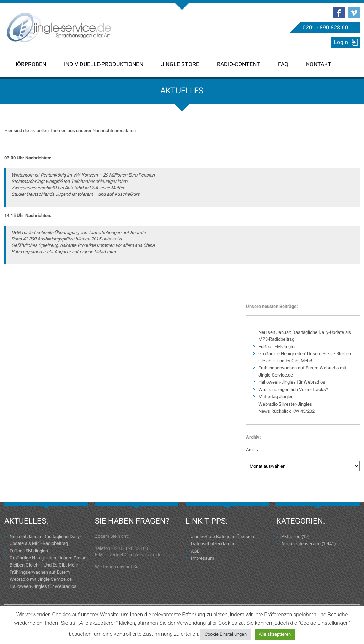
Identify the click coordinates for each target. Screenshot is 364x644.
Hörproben (30, 64)
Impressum (202, 558)
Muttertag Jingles (276, 397)
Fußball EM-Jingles (278, 347)
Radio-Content (239, 64)
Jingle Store (180, 64)
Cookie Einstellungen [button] (226, 634)
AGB (195, 551)
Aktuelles (291, 537)
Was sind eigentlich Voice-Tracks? (293, 389)
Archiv (252, 450)
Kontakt (319, 64)
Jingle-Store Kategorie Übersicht (223, 537)
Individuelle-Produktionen (104, 64)
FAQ (283, 64)
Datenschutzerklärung (213, 544)
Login (341, 42)
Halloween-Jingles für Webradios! (292, 382)
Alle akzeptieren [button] (275, 634)
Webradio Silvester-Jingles (285, 404)
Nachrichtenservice (301, 544)
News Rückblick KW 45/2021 (288, 411)
